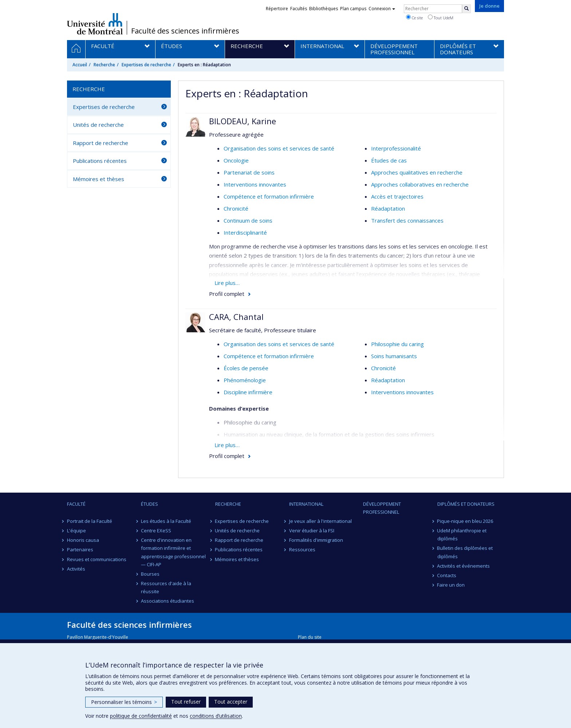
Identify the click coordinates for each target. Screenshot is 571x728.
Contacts (447, 575)
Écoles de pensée (246, 368)
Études (149, 504)
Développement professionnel (382, 508)
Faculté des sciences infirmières (185, 31)
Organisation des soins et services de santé (279, 148)
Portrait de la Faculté (90, 521)
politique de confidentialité (141, 716)
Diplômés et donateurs (466, 504)
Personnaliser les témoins (124, 702)
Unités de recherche (98, 125)
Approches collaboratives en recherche (420, 184)
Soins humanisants (394, 356)
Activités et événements (464, 566)
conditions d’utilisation (216, 716)
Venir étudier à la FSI (312, 531)
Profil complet (227, 294)
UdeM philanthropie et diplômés (462, 535)
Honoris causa (83, 540)
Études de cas (389, 160)
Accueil (80, 65)
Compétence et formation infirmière (269, 196)
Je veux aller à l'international (320, 521)
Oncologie (236, 160)
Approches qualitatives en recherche (417, 172)
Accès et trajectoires (397, 196)
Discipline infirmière (248, 392)
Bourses (150, 574)
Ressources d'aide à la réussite (166, 587)
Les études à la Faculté (166, 521)
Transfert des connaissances (407, 220)
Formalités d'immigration (316, 540)
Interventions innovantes (255, 184)
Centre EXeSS (156, 531)
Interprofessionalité (396, 148)
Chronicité (236, 208)
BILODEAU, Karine (243, 121)
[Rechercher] (466, 9)
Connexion (382, 9)
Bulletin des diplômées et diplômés (465, 552)
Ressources (302, 549)
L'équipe (76, 531)
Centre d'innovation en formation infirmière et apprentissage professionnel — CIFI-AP (173, 552)
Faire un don (451, 585)
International (306, 504)
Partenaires (80, 549)
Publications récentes (100, 161)
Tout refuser (186, 702)
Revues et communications (97, 559)
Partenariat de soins (249, 172)
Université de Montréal (95, 24)
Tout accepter (231, 702)
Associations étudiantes (168, 601)
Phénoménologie (245, 380)
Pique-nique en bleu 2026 (465, 521)
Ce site (414, 17)
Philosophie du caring (397, 344)
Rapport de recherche (101, 143)
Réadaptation (388, 208)
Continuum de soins (248, 220)
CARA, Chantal (236, 317)
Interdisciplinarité (245, 232)
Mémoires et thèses (99, 179)
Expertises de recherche (146, 65)
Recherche (104, 65)
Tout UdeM (441, 17)
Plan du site (310, 637)
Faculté (76, 504)
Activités (76, 569)
